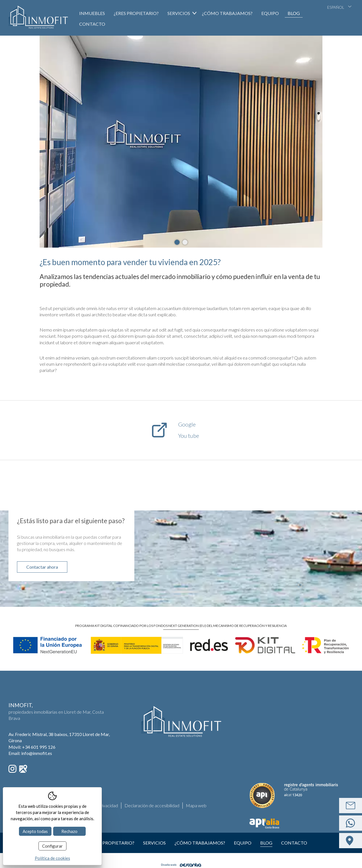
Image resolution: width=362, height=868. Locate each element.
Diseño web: (181, 865)
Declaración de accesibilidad (152, 805)
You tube (189, 436)
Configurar (52, 846)
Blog (294, 13)
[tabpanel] (181, 142)
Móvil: (32, 747)
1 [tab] (177, 242)
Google (187, 424)
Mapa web (196, 805)
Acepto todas (35, 831)
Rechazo (69, 831)
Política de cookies (52, 858)
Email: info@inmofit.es (30, 753)
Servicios (154, 843)
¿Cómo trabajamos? (227, 13)
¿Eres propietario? (136, 13)
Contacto (92, 24)
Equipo (270, 13)
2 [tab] (185, 242)
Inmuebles (92, 13)
